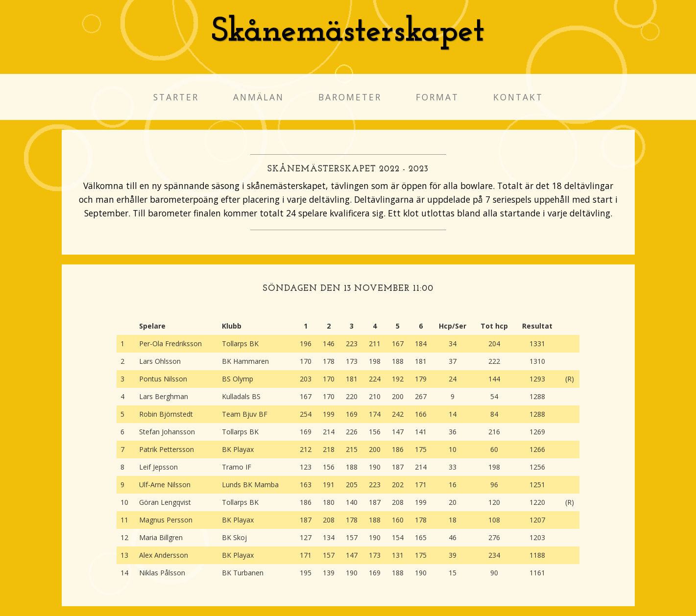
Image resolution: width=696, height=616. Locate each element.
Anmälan (259, 97)
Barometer (350, 97)
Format (437, 97)
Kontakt (518, 97)
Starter (176, 97)
